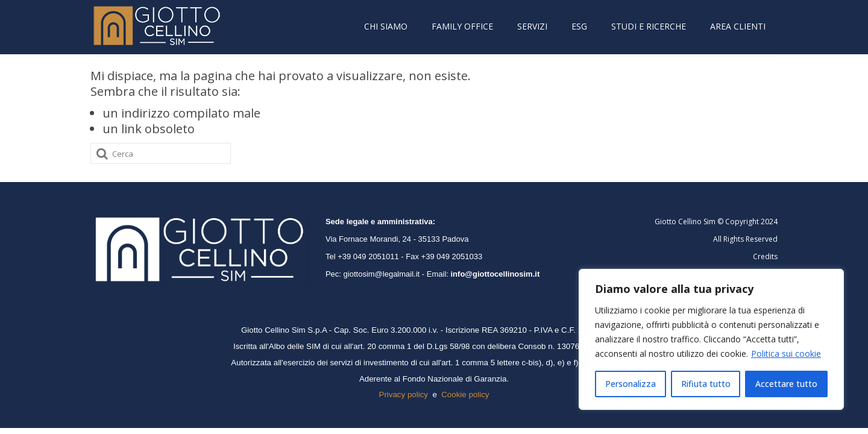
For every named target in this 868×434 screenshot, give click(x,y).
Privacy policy (404, 395)
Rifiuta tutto (706, 384)
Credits (765, 256)
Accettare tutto (786, 384)
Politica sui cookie (786, 354)
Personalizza (631, 384)
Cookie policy (465, 395)
